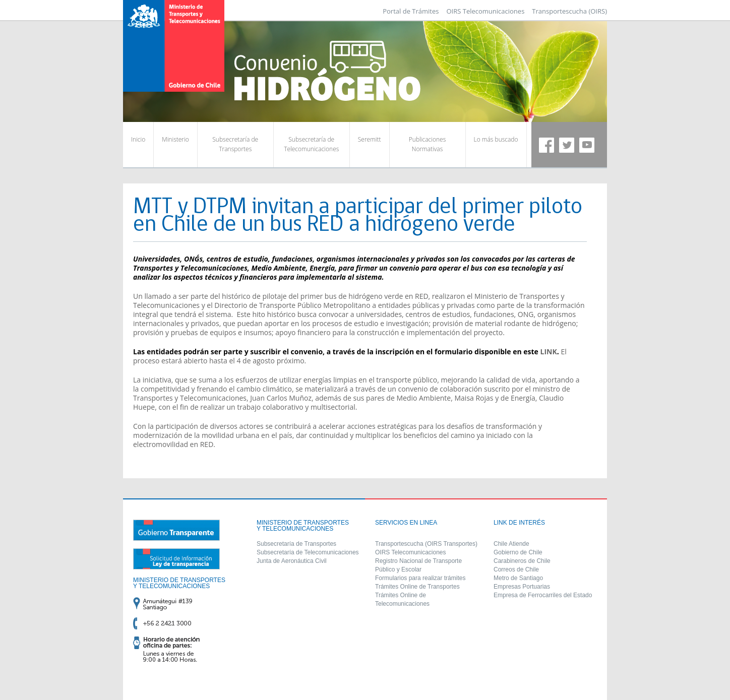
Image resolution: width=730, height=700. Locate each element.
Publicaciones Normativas (427, 144)
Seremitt (370, 139)
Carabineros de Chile (522, 561)
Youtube (587, 145)
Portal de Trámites (411, 11)
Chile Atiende (511, 544)
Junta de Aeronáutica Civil (292, 561)
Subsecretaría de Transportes (235, 144)
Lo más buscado (496, 139)
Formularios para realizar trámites (420, 578)
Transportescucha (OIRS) (569, 11)
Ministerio (175, 139)
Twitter (567, 145)
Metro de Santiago (518, 578)
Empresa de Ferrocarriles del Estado (543, 595)
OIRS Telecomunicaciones (485, 11)
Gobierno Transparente (176, 530)
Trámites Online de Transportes (417, 587)
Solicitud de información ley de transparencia (176, 559)
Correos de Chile (516, 569)
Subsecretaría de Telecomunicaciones (311, 144)
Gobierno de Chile (518, 552)
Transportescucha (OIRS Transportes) (426, 544)
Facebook (546, 145)
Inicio (138, 139)
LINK (549, 352)
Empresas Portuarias (522, 587)
